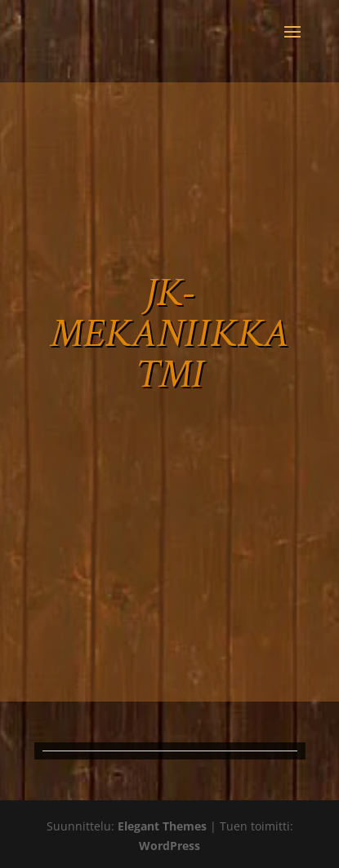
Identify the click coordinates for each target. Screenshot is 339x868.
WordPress (169, 846)
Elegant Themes (162, 826)
